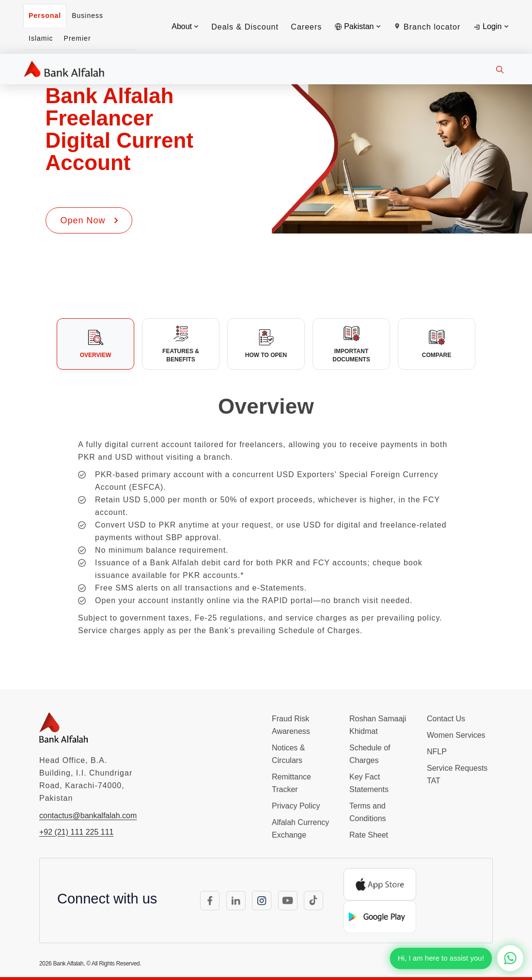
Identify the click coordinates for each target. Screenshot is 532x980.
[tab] (95, 344)
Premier (78, 38)
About (185, 26)
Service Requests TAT (457, 774)
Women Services (456, 735)
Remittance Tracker (291, 783)
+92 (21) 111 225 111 (76, 832)
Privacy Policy (296, 806)
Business (87, 16)
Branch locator (427, 27)
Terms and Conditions (368, 812)
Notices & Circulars (288, 754)
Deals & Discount (245, 27)
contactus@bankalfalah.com (88, 816)
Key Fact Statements (369, 783)
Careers (306, 27)
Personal (45, 16)
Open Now (90, 220)
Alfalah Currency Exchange (300, 829)
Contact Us (446, 719)
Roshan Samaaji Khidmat (378, 725)
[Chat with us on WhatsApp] (510, 958)
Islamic (41, 38)
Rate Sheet (369, 835)
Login (491, 27)
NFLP (437, 752)
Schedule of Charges (370, 754)
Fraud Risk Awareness (291, 725)
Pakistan (358, 26)
